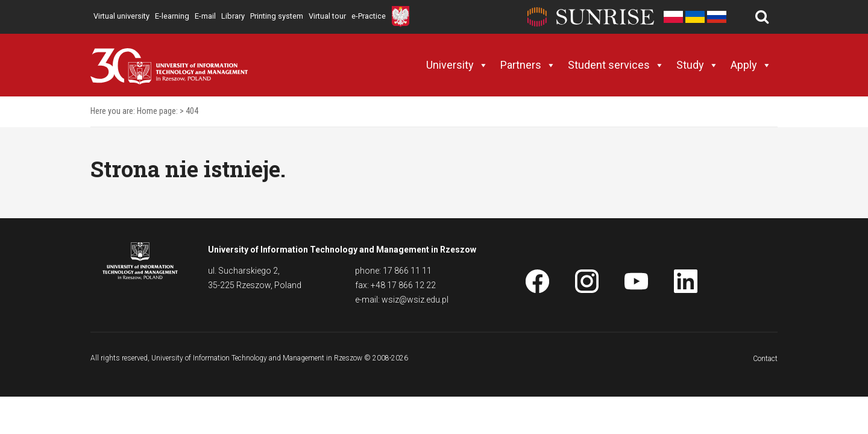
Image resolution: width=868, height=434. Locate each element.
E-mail (205, 16)
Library (233, 16)
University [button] (457, 65)
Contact (765, 359)
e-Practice (369, 16)
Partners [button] (528, 65)
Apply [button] (751, 65)
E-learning (172, 16)
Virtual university (121, 16)
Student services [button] (616, 65)
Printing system (277, 16)
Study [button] (697, 65)
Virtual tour (327, 16)
